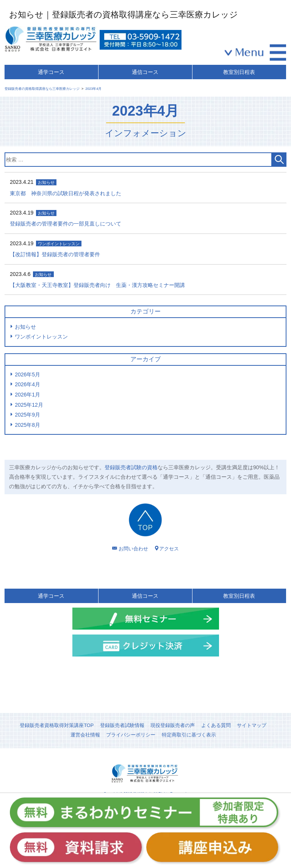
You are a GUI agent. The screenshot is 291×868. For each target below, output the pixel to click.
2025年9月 (27, 415)
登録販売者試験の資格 (131, 467)
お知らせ (25, 327)
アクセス (169, 549)
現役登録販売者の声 (173, 725)
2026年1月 (27, 395)
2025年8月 (27, 425)
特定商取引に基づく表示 (189, 735)
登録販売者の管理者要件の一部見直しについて (66, 224)
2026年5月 (27, 374)
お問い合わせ (133, 549)
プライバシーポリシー (131, 735)
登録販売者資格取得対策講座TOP (57, 725)
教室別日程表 (239, 72)
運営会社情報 (85, 735)
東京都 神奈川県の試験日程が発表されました (66, 193)
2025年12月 (29, 405)
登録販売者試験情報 (122, 725)
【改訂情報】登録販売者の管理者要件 (55, 254)
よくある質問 (216, 725)
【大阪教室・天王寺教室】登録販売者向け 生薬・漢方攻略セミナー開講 (97, 285)
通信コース (145, 72)
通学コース (51, 72)
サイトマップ (252, 725)
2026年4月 (27, 384)
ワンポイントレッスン (41, 337)
